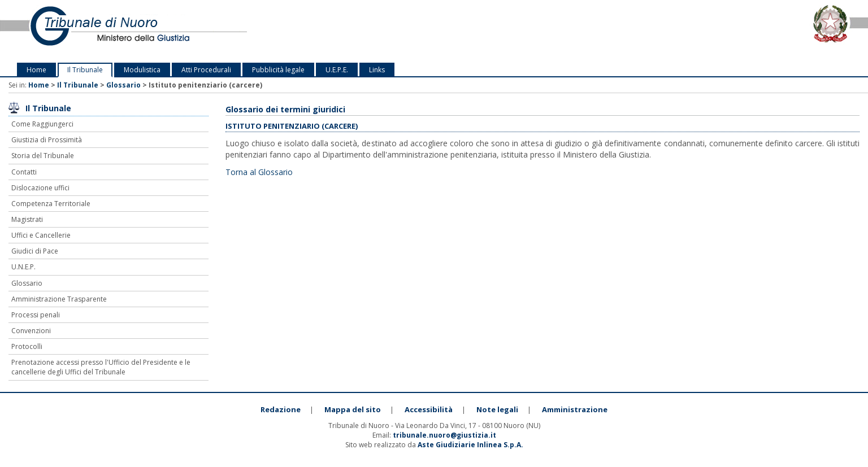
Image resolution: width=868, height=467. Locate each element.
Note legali (497, 409)
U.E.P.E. (337, 70)
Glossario (123, 85)
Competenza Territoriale (51, 204)
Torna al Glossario (259, 172)
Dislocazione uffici (40, 188)
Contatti (24, 172)
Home (36, 70)
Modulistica (142, 70)
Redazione (281, 409)
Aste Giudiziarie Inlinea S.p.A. (470, 445)
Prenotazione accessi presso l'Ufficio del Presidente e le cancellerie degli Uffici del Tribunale (101, 367)
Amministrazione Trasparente (59, 299)
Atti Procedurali (206, 70)
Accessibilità (429, 409)
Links (377, 70)
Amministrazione (575, 409)
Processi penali (36, 315)
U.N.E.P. (23, 267)
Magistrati (27, 219)
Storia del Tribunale (43, 156)
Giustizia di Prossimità (47, 140)
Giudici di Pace (35, 251)
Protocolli (27, 346)
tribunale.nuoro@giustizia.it (444, 435)
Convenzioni (31, 331)
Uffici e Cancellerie (41, 235)
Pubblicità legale (278, 70)
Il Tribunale (85, 70)
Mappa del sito (353, 409)
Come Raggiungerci (42, 124)
